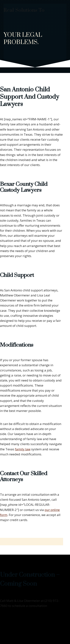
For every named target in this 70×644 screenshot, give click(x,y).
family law (23, 449)
